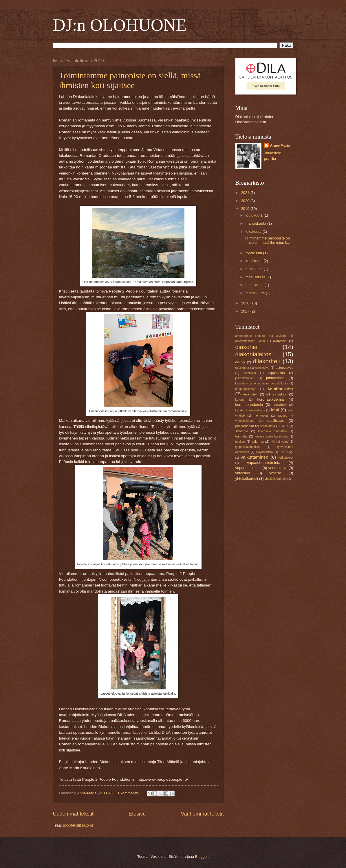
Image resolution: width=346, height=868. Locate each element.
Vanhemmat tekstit (202, 814)
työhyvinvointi (279, 442)
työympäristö (264, 452)
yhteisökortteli (247, 479)
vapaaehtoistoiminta (264, 463)
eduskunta (242, 368)
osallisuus (275, 421)
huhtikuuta (255, 269)
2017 (246, 311)
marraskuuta (256, 223)
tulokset (241, 442)
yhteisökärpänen (276, 479)
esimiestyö (262, 368)
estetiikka (250, 373)
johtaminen (275, 378)
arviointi (281, 336)
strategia (242, 431)
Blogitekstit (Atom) (78, 825)
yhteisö (275, 473)
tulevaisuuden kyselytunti (271, 436)
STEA (284, 426)
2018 (246, 303)
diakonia (247, 347)
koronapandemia (249, 405)
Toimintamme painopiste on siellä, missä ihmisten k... (267, 240)
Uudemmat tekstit (73, 814)
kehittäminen (281, 388)
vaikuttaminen (254, 457)
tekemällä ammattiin (273, 431)
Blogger (202, 857)
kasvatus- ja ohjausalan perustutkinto (262, 383)
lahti (275, 410)
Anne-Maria (280, 145)
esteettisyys (284, 368)
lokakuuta (254, 231)
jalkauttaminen (245, 378)
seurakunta (268, 426)
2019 (246, 209)
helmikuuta (255, 285)
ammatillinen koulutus (251, 336)
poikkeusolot (245, 426)
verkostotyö (278, 468)
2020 (246, 201)
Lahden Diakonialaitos (250, 410)
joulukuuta (255, 215)
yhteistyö (243, 473)
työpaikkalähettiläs (248, 447)
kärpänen (280, 405)
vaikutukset (286, 458)
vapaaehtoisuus (248, 468)
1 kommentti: (128, 793)
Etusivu (137, 814)
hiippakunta (276, 373)
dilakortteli (267, 361)
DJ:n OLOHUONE (120, 25)
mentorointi (261, 416)
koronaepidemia (270, 399)
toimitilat (241, 436)
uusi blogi (286, 452)
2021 (246, 193)
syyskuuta (254, 253)
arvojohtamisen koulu (250, 341)
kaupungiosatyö (246, 389)
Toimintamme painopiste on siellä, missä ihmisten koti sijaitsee (130, 80)
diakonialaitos (253, 354)
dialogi (240, 362)
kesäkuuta (255, 261)
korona (240, 400)
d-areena (280, 341)
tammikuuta (256, 293)
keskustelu (251, 394)
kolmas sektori (277, 394)
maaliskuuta (256, 277)
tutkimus (258, 442)
